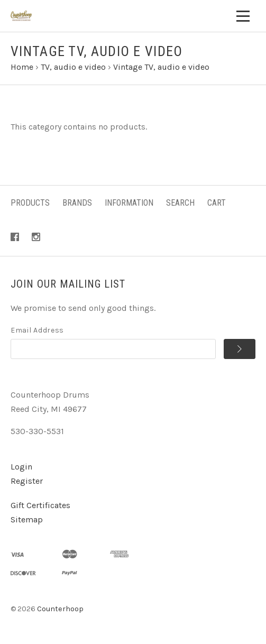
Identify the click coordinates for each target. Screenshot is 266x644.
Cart (217, 203)
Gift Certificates (40, 505)
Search (180, 203)
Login (21, 467)
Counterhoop (60, 609)
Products (30, 203)
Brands (77, 203)
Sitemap (27, 519)
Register (27, 481)
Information (129, 203)
